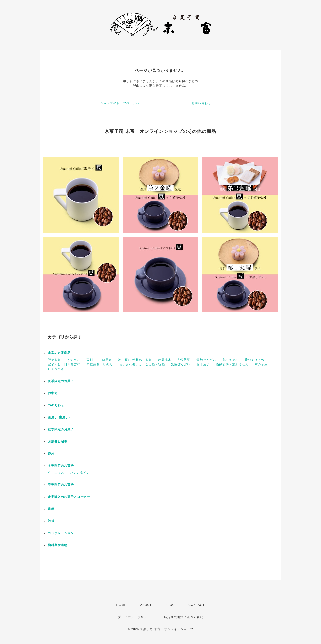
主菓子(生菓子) (59, 417)
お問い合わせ (201, 103)
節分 (51, 453)
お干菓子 (203, 364)
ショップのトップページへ (120, 103)
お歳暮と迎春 (58, 441)
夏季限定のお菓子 (61, 381)
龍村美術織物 (58, 545)
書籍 (51, 509)
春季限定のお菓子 (61, 485)
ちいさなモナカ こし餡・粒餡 (142, 364)
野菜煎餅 (54, 360)
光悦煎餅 (184, 360)
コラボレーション (61, 533)
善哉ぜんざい (206, 360)
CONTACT (196, 605)
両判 (90, 360)
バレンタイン (80, 473)
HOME (122, 605)
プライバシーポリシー (134, 617)
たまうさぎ (56, 369)
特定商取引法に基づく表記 (184, 617)
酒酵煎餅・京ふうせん (232, 364)
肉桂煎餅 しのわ (100, 364)
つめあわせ (56, 405)
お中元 (53, 393)
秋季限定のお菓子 (61, 429)
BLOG (170, 605)
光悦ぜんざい (181, 364)
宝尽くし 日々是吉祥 (64, 364)
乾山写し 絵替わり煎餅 (135, 360)
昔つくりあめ (254, 360)
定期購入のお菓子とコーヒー (69, 497)
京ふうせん (230, 360)
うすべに (73, 360)
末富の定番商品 (59, 353)
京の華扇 (261, 364)
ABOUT (146, 605)
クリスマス (56, 473)
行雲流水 (165, 360)
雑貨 (51, 521)
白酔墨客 (105, 360)
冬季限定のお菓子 (61, 466)
